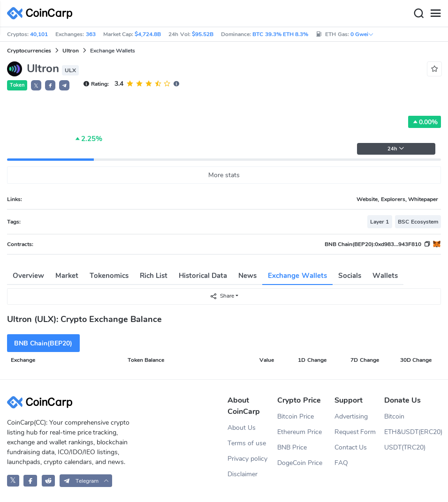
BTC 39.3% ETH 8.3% (280, 34)
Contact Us (351, 447)
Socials (350, 276)
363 (91, 34)
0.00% (425, 122)
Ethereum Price (300, 432)
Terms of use (247, 443)
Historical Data (203, 276)
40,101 (39, 34)
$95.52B (203, 34)
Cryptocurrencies (29, 51)
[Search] (418, 14)
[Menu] (435, 14)
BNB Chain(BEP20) (43, 343)
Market (67, 276)
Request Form (355, 432)
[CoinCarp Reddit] (49, 481)
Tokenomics (109, 276)
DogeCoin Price (300, 463)
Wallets (385, 276)
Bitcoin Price (296, 416)
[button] (50, 85)
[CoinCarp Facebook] (30, 481)
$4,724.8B (148, 34)
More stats (224, 175)
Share (222, 296)
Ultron (71, 51)
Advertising (351, 416)
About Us (242, 428)
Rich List (154, 276)
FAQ (341, 463)
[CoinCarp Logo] (42, 13)
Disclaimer (243, 474)
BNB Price (292, 447)
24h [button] (396, 149)
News (247, 276)
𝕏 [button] (36, 86)
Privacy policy (247, 459)
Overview (28, 276)
